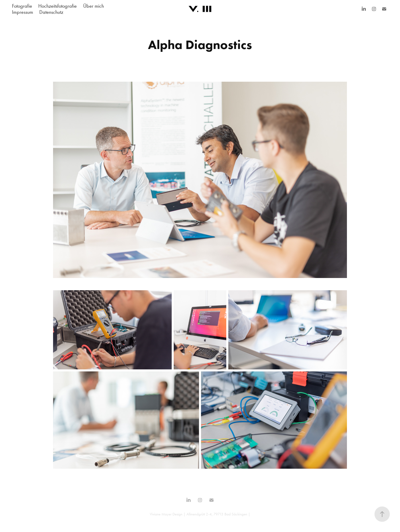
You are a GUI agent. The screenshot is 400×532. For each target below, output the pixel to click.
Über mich (93, 6)
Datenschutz (51, 12)
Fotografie (22, 6)
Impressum (23, 12)
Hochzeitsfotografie (58, 6)
